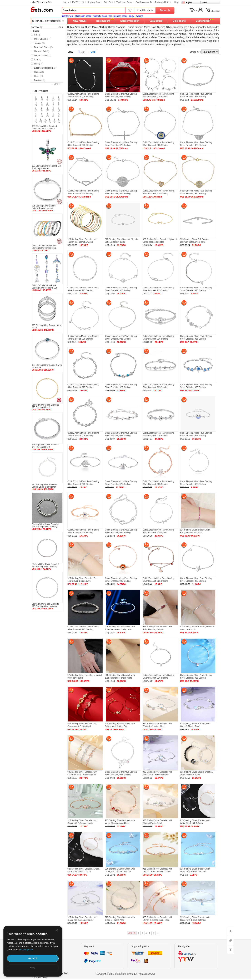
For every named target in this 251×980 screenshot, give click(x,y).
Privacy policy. (26, 950)
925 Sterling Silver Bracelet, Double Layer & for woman (44, 486)
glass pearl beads (83, 16)
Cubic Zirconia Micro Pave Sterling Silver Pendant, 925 (45, 287)
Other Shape (43, 39)
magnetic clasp (100, 16)
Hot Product (40, 91)
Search (165, 10)
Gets (42, 9)
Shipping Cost (94, 2)
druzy (132, 16)
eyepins (139, 16)
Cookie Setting (41, 977)
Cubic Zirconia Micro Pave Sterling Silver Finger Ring (44, 247)
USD (205, 3)
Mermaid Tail (42, 51)
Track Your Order (124, 2)
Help (176, 2)
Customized (203, 21)
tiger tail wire (67, 16)
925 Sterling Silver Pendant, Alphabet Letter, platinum (45, 127)
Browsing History (163, 2)
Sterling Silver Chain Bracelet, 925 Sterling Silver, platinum (45, 605)
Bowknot (40, 80)
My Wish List (78, 2)
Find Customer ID (144, 2)
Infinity (39, 64)
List (83, 52)
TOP (231, 949)
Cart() (199, 11)
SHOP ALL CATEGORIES (46, 21)
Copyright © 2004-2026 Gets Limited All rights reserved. (126, 974)
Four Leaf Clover (43, 47)
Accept (33, 958)
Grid (93, 52)
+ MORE (56, 84)
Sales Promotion (130, 21)
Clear (61, 27)
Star (38, 60)
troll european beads (118, 16)
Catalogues (156, 21)
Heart (39, 76)
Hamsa (39, 72)
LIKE (231, 931)
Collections (179, 21)
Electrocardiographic (45, 68)
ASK (231, 940)
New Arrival (80, 21)
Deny (33, 968)
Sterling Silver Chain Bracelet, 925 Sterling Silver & (45, 406)
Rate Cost (108, 2)
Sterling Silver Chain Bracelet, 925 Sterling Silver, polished (45, 565)
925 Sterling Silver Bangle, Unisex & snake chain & (44, 207)
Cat (37, 35)
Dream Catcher (43, 55)
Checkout (215, 11)
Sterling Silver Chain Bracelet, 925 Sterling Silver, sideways (45, 526)
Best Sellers (103, 21)
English (189, 3)
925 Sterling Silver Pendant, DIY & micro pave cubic (47, 167)
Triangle (39, 43)
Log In (66, 2)
